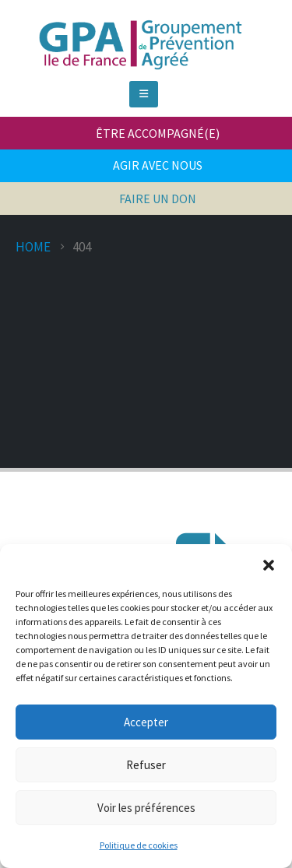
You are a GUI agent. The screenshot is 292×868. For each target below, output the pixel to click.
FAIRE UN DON (158, 199)
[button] (269, 564)
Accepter (146, 722)
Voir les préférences (146, 808)
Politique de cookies (139, 845)
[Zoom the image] (139, 19)
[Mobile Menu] (144, 94)
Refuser (146, 765)
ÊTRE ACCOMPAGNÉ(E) (158, 133)
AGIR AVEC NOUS (158, 165)
